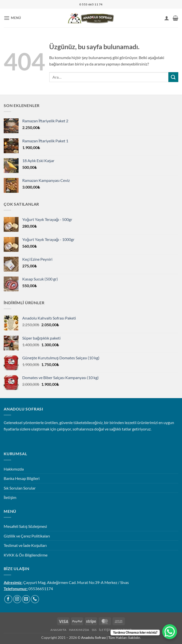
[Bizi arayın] (35, 599)
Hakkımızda (14, 469)
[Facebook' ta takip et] (8, 599)
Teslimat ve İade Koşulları (25, 545)
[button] (12, 18)
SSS (94, 630)
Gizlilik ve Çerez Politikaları (27, 536)
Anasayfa (58, 630)
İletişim (10, 497)
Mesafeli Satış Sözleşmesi (25, 526)
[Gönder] (173, 77)
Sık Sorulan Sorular (20, 488)
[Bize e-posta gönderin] (26, 599)
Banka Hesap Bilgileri (22, 478)
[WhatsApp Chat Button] (170, 632)
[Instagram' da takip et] (17, 599)
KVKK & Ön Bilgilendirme (26, 555)
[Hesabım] (167, 18)
